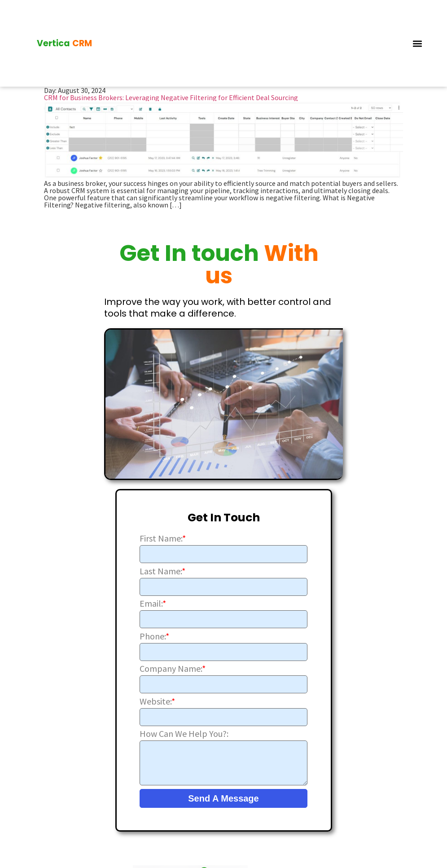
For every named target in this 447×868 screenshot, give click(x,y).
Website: (157, 701)
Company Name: (173, 668)
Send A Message (223, 798)
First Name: (163, 538)
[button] (417, 43)
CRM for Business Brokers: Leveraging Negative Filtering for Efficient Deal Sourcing (171, 97)
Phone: (154, 635)
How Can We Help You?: (184, 733)
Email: (153, 603)
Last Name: (162, 570)
